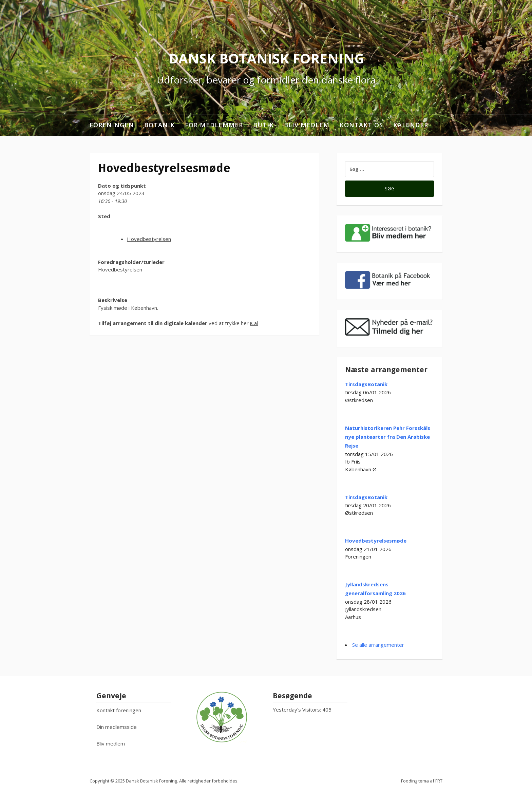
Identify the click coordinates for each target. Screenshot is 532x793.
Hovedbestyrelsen (149, 239)
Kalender (411, 125)
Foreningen (112, 125)
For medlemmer (214, 125)
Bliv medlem (307, 125)
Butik (263, 125)
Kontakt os (361, 125)
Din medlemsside (117, 727)
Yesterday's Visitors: (298, 710)
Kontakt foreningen (119, 710)
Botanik (159, 125)
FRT (439, 781)
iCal (254, 323)
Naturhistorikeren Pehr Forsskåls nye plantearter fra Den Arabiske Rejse (388, 437)
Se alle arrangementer (378, 645)
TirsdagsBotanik (366, 384)
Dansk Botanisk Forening (266, 58)
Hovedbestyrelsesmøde (376, 541)
